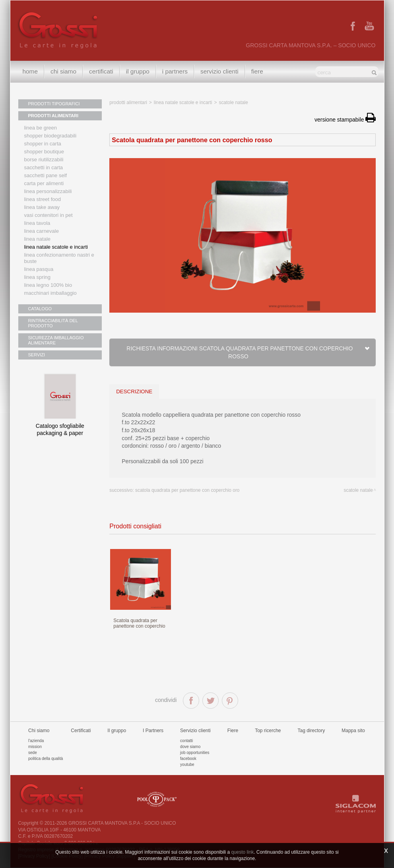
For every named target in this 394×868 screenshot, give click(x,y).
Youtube (187, 765)
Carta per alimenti (44, 183)
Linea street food (43, 199)
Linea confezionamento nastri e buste (59, 258)
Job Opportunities (195, 753)
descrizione (134, 391)
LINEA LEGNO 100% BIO (48, 285)
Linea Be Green (41, 128)
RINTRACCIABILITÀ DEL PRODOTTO (53, 323)
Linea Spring (38, 277)
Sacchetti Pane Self (46, 175)
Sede (33, 753)
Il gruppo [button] (138, 71)
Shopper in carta (43, 144)
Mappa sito (353, 731)
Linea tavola (37, 223)
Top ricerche (268, 731)
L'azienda (36, 741)
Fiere (257, 71)
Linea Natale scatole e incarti (56, 247)
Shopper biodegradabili (50, 136)
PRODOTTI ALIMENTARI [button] (53, 116)
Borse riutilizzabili (44, 159)
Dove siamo (190, 747)
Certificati (101, 71)
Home (30, 71)
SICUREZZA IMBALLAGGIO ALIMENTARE (56, 340)
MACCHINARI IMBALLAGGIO (50, 293)
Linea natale (38, 239)
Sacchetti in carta (44, 167)
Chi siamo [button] (63, 71)
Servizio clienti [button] (219, 71)
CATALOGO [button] (40, 309)
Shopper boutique (44, 152)
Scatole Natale (233, 102)
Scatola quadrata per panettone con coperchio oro (187, 490)
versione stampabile (345, 120)
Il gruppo (117, 731)
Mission (35, 747)
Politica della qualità (46, 759)
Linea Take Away (42, 207)
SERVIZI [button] (37, 355)
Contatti (186, 741)
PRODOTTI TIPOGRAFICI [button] (54, 104)
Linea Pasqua (39, 269)
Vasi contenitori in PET (49, 215)
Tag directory (312, 731)
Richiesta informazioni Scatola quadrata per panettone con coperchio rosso (248, 352)
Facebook (188, 759)
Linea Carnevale (42, 231)
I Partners (175, 71)
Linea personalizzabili (48, 191)
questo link (242, 852)
